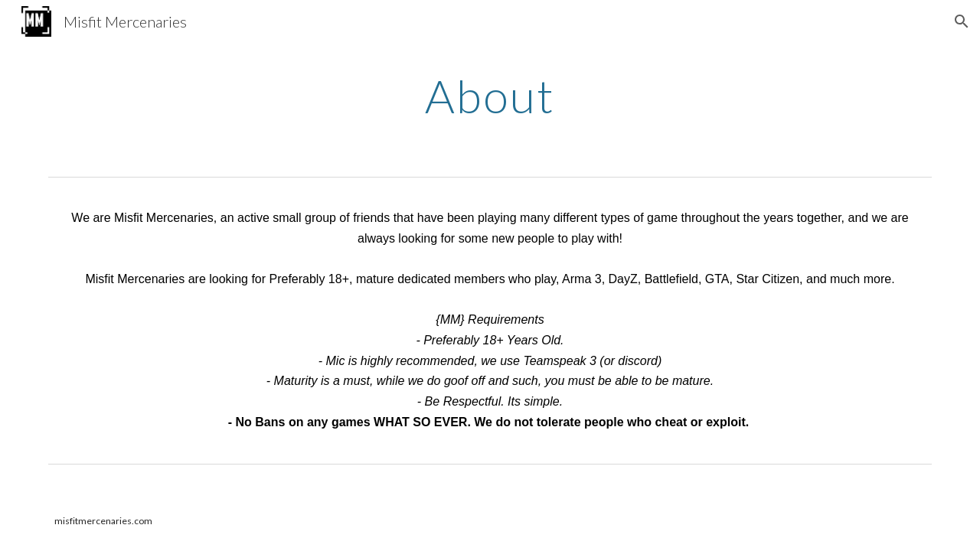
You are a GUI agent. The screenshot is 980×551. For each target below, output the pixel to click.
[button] (962, 21)
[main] (490, 96)
